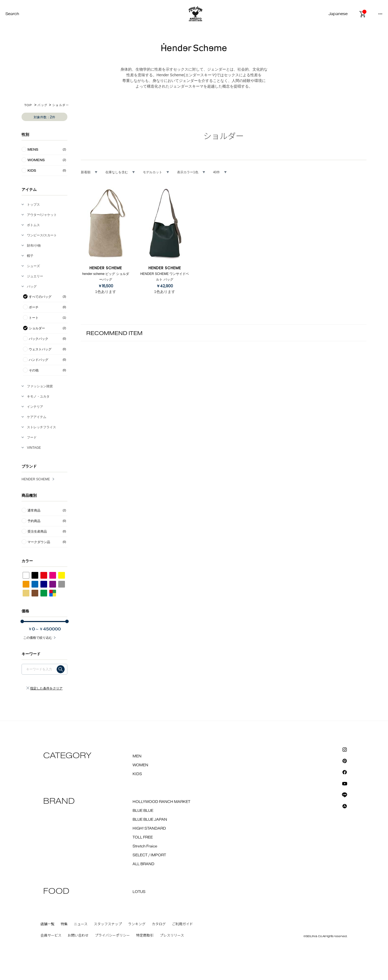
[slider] (22, 621)
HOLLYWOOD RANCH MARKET (161, 802)
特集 (64, 924)
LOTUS (139, 892)
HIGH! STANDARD (149, 829)
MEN (137, 756)
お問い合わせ (78, 936)
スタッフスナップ (108, 924)
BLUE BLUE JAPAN (150, 820)
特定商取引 (145, 936)
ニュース (81, 924)
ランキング (137, 924)
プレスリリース (172, 936)
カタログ (159, 924)
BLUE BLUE (143, 811)
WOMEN (140, 765)
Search (12, 14)
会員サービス (51, 936)
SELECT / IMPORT (149, 855)
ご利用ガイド (182, 924)
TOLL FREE (143, 837)
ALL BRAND (143, 864)
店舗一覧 (47, 924)
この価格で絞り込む (38, 638)
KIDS (137, 774)
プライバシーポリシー (112, 936)
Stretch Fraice (145, 846)
